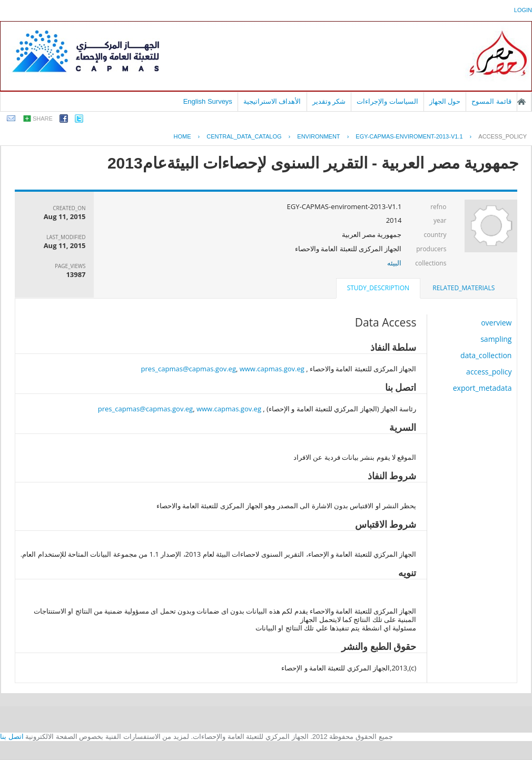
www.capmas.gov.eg (272, 369)
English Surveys (208, 101)
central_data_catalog (244, 136)
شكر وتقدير (329, 101)
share (43, 119)
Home (183, 136)
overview (496, 323)
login (523, 10)
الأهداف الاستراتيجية (272, 101)
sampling (496, 339)
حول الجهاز (445, 101)
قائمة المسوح (491, 101)
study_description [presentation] (378, 288)
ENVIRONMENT (318, 136)
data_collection (486, 355)
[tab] (464, 288)
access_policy (503, 136)
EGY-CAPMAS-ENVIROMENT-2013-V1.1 (409, 136)
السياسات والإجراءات (387, 101)
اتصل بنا (12, 737)
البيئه (394, 263)
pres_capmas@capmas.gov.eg (189, 369)
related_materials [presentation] (464, 288)
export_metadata (482, 388)
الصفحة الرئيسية (521, 102)
